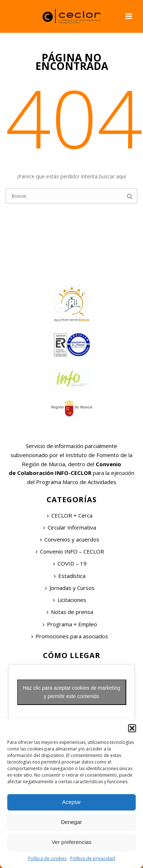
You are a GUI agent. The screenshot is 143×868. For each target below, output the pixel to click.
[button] (132, 728)
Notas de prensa (70, 612)
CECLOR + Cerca (70, 515)
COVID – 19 (70, 563)
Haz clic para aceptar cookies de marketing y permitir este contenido (72, 692)
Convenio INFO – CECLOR (70, 551)
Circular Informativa (70, 527)
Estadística (70, 576)
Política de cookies (47, 858)
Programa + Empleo (70, 624)
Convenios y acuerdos (70, 539)
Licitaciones (70, 600)
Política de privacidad (93, 858)
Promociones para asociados (70, 636)
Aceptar (72, 802)
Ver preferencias (71, 842)
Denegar (72, 822)
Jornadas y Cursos (70, 588)
